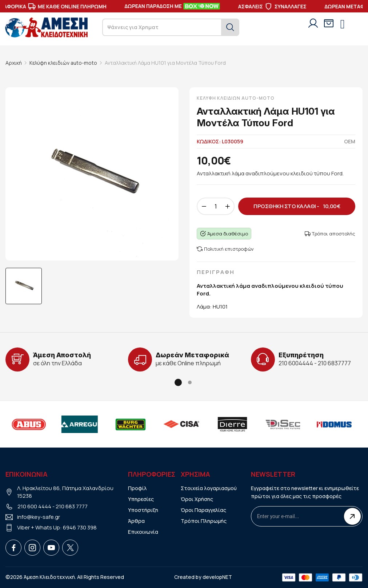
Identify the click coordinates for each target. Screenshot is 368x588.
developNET (217, 577)
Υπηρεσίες (141, 499)
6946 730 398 (80, 527)
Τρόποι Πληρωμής (204, 521)
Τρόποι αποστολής (330, 234)
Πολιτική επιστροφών (225, 249)
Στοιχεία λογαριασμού (209, 488)
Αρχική (14, 63)
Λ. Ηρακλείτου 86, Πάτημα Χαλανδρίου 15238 (65, 492)
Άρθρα (136, 521)
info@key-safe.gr (39, 517)
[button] (178, 382)
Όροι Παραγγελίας (203, 510)
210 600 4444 (34, 506)
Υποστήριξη (143, 510)
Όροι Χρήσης (197, 499)
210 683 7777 (72, 506)
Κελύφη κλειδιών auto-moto (63, 63)
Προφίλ (137, 488)
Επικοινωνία (143, 532)
